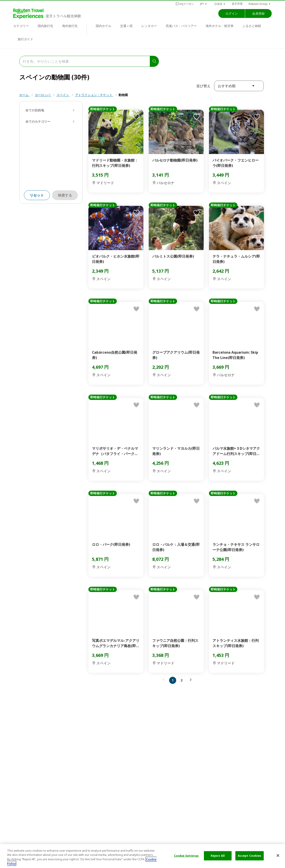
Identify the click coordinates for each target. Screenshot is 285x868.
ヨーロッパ (43, 95)
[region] (142, 856)
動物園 (123, 95)
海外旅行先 (70, 26)
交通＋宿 (126, 26)
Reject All (218, 856)
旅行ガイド (25, 39)
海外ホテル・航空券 (220, 26)
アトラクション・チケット (94, 95)
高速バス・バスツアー (181, 26)
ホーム (24, 95)
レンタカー (149, 26)
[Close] (278, 855)
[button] (204, 4)
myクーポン (185, 4)
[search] (154, 61)
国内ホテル (103, 26)
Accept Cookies (250, 856)
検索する (65, 195)
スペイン (63, 95)
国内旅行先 (45, 26)
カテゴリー (21, 26)
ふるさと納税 (252, 26)
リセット (37, 195)
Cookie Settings (186, 856)
